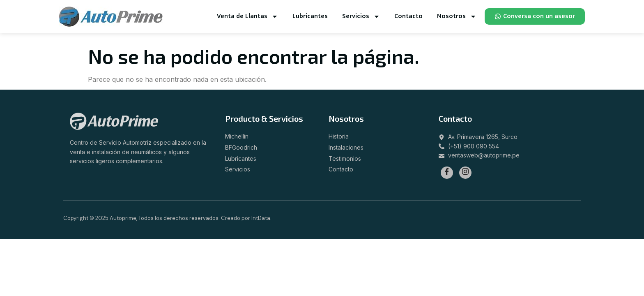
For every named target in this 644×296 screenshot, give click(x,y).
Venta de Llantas (247, 16)
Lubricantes (310, 16)
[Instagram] (465, 173)
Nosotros (457, 16)
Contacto (408, 16)
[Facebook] (447, 173)
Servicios (361, 16)
